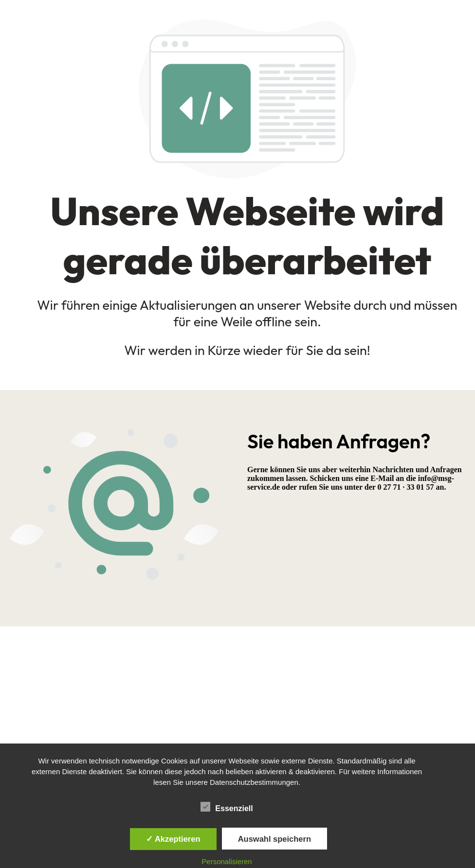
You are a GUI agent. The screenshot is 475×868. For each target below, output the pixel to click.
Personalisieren (227, 861)
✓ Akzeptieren (173, 839)
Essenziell (227, 807)
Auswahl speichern (274, 839)
